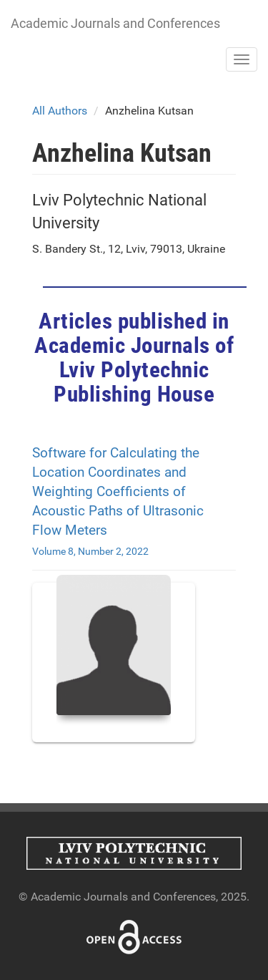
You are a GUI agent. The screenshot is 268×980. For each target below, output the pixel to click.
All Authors (60, 111)
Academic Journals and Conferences (115, 23)
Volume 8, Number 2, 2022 (90, 551)
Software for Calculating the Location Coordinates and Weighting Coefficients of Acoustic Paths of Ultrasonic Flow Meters (118, 492)
